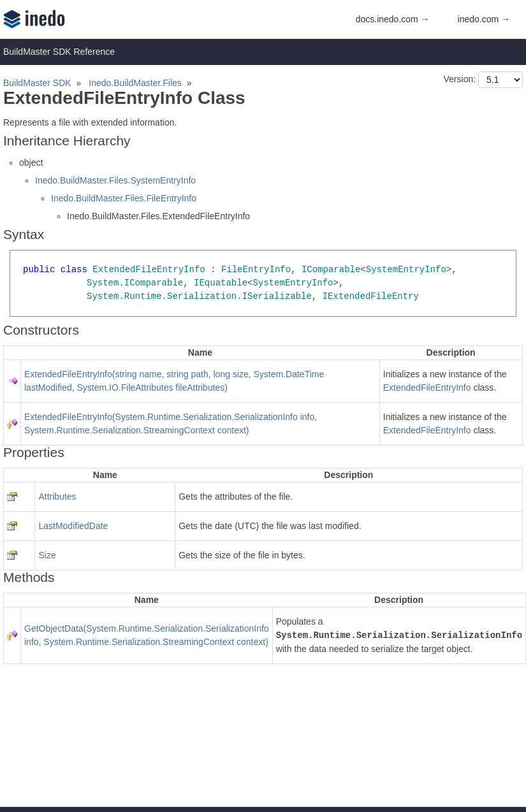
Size (47, 555)
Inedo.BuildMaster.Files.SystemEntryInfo (115, 180)
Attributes (57, 497)
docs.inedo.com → (393, 19)
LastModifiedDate (73, 526)
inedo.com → (484, 19)
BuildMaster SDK (37, 83)
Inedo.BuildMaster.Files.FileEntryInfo (124, 198)
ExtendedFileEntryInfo (427, 388)
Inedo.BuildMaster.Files (135, 83)
